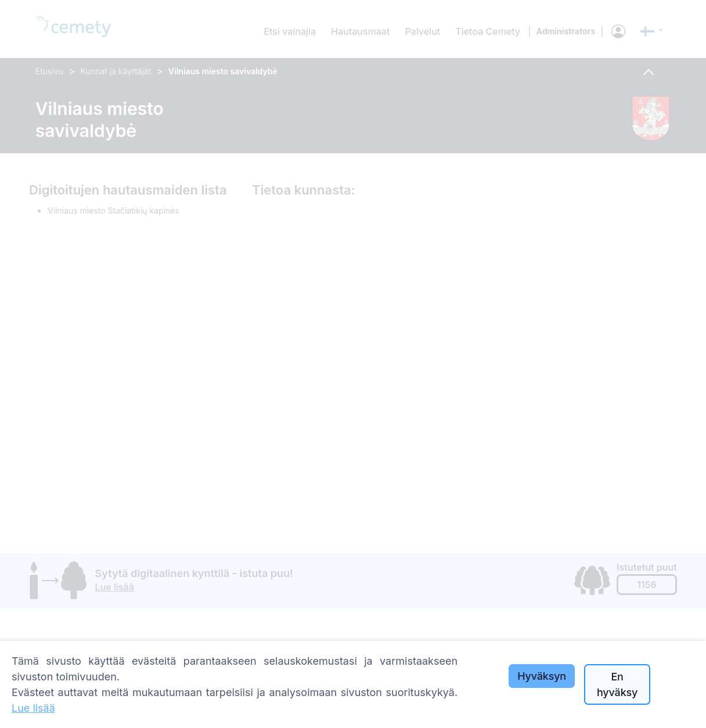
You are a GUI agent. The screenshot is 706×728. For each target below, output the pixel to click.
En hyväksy (617, 684)
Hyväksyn (542, 676)
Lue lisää (33, 708)
